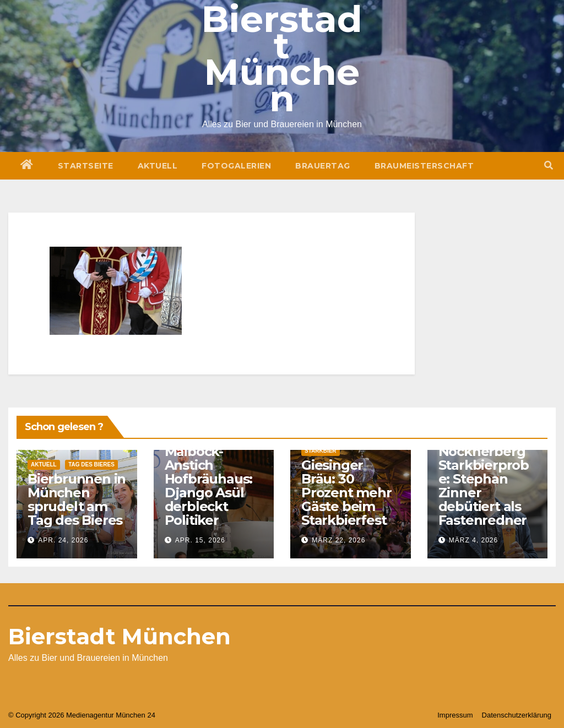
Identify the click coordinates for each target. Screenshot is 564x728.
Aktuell (158, 166)
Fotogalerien (236, 166)
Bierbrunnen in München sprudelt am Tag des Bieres (77, 499)
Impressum (455, 715)
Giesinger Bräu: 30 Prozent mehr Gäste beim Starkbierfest (346, 493)
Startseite (86, 166)
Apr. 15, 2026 (200, 540)
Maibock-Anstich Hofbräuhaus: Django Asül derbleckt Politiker (209, 486)
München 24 (135, 715)
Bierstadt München (120, 636)
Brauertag (323, 166)
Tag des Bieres (91, 464)
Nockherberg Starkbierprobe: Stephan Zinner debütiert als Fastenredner (484, 486)
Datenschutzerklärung (517, 715)
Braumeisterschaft (424, 166)
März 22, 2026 (338, 540)
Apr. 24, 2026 (63, 540)
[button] (549, 165)
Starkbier (321, 451)
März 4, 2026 (473, 540)
